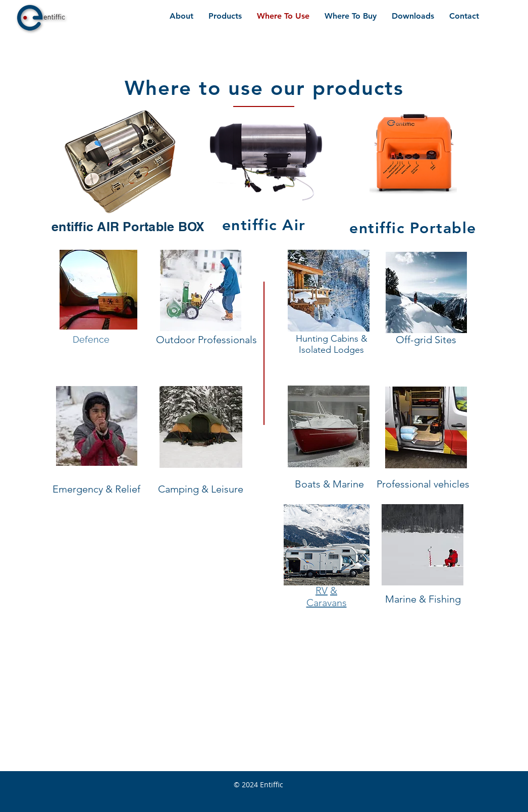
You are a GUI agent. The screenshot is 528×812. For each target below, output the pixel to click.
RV (322, 590)
